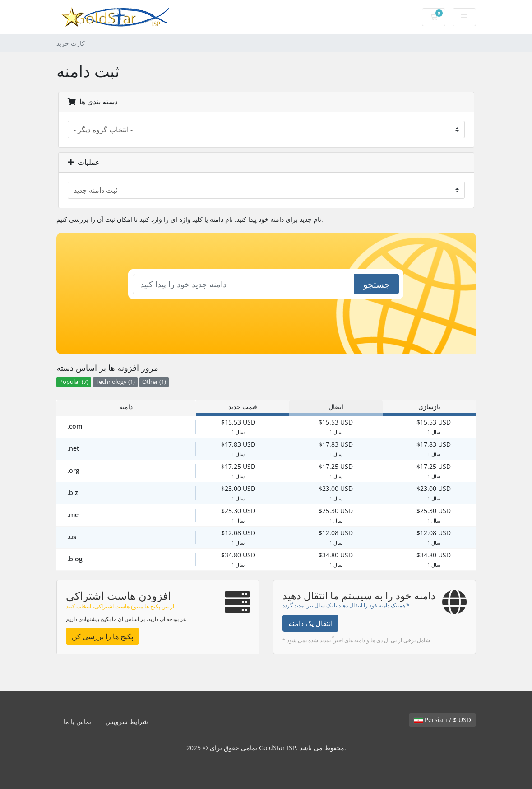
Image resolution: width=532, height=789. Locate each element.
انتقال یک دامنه (310, 623)
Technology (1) (115, 382)
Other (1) (154, 382)
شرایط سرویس (127, 721)
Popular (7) (74, 382)
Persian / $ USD (442, 720)
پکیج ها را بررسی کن (102, 636)
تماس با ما (77, 721)
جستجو (377, 284)
